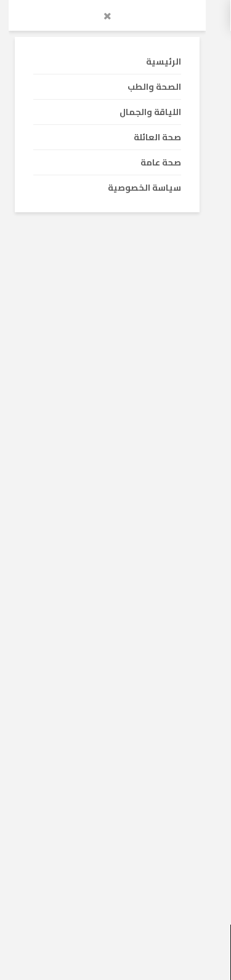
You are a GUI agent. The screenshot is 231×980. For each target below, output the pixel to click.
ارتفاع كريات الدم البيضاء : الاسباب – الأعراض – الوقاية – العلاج (121, 843)
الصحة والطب (176, 538)
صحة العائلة (127, 538)
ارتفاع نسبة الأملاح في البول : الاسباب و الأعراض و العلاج (119, 647)
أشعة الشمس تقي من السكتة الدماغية (128, 440)
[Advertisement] (115, 194)
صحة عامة (180, 341)
